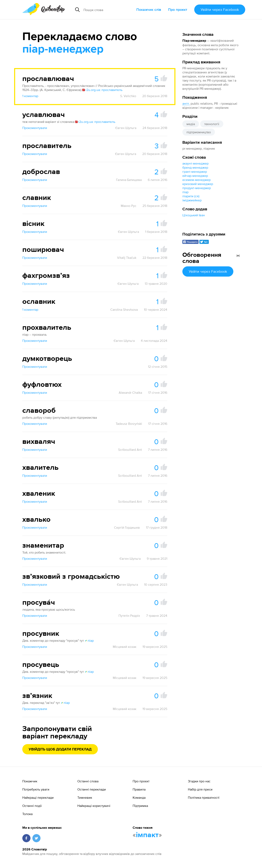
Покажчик (30, 781)
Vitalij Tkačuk (127, 258)
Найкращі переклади (38, 797)
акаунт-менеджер (195, 163)
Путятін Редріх (129, 616)
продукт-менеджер (197, 188)
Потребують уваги (36, 789)
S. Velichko (128, 96)
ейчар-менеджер (195, 176)
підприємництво (199, 132)
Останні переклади (92, 789)
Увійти (220, 10)
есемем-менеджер (196, 180)
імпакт (147, 835)
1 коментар (30, 96)
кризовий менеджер (198, 184)
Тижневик (85, 797)
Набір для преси (200, 789)
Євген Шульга (126, 128)
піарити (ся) (191, 196)
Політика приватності (204, 797)
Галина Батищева (129, 180)
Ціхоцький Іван (194, 215)
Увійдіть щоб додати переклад (60, 749)
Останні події (32, 806)
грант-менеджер (195, 172)
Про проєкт (178, 10)
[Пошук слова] (108, 10)
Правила (139, 789)
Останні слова (88, 781)
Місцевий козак (125, 647)
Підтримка (140, 806)
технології (212, 124)
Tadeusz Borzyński (129, 424)
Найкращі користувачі (94, 806)
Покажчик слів (149, 10)
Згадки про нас (199, 781)
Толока (27, 814)
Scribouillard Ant (130, 450)
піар (185, 192)
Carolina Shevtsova (124, 310)
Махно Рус (129, 206)
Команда (139, 797)
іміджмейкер (192, 200)
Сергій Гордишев (127, 527)
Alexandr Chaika (130, 393)
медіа (191, 124)
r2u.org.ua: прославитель (102, 90)
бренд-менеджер (195, 167)
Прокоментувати (35, 128)
